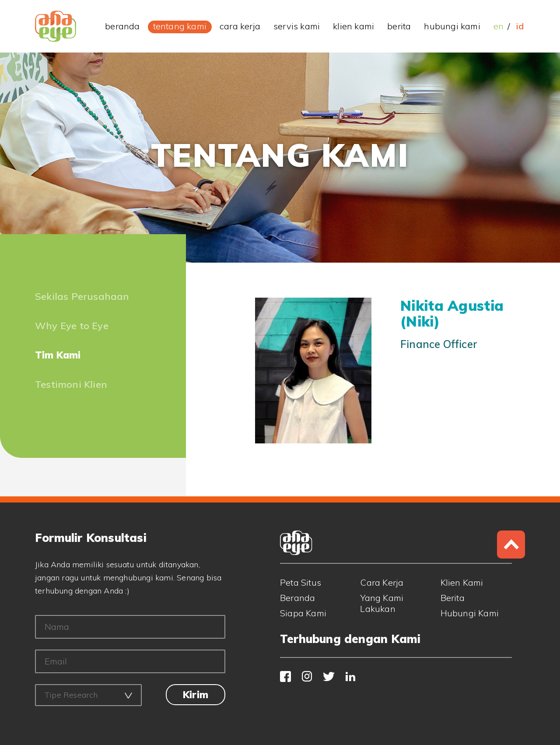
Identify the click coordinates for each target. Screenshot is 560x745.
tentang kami (180, 26)
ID (520, 26)
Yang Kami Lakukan (382, 603)
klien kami (353, 26)
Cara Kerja (382, 582)
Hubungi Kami (470, 613)
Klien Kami (462, 582)
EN (499, 26)
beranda (122, 26)
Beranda (297, 598)
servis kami (297, 26)
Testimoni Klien (71, 384)
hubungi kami (452, 26)
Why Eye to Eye (72, 326)
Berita (453, 598)
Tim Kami (58, 355)
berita (399, 26)
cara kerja (240, 26)
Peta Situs (301, 582)
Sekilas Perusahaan (82, 296)
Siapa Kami (303, 613)
